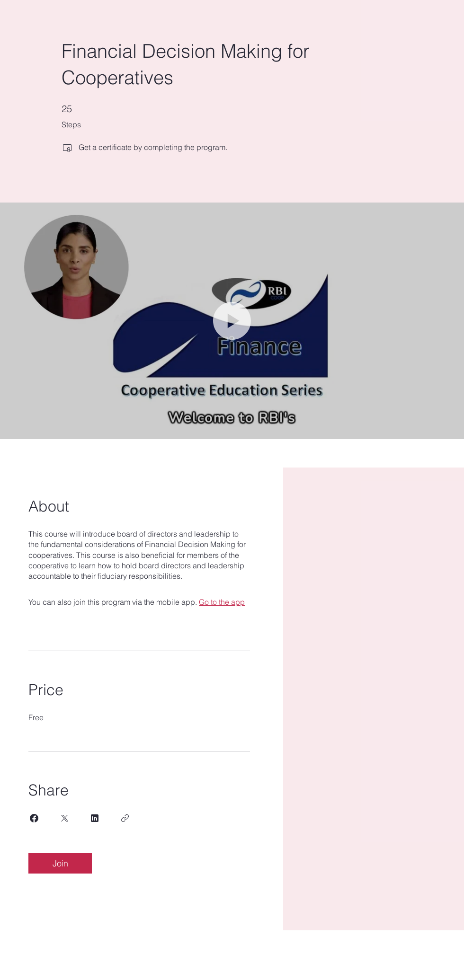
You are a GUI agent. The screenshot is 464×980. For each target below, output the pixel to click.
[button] (232, 321)
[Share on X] (64, 818)
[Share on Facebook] (34, 818)
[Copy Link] (125, 818)
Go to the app (222, 602)
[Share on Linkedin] (95, 818)
